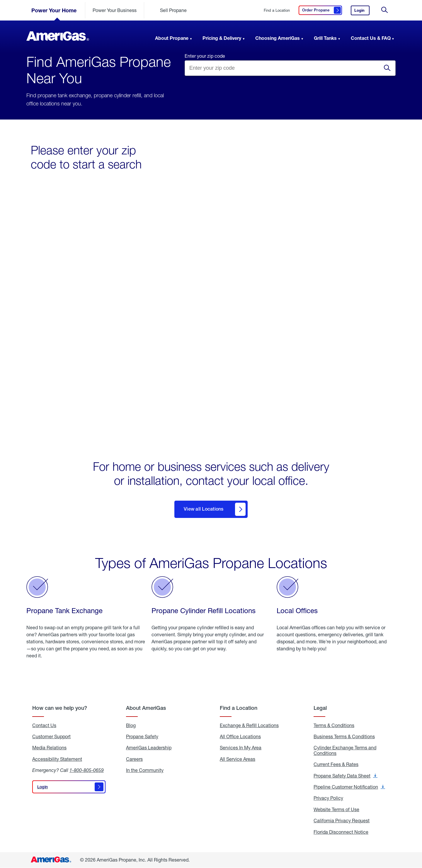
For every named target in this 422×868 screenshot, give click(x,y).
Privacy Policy (328, 798)
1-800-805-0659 (87, 770)
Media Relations (49, 748)
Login (362, 12)
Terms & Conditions (334, 725)
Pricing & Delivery (222, 38)
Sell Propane (173, 10)
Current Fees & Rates (336, 765)
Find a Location (277, 10)
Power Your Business (115, 10)
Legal (320, 708)
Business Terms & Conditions (344, 736)
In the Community (145, 770)
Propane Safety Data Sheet (346, 776)
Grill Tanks (325, 38)
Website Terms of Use (336, 809)
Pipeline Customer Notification (349, 787)
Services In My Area (241, 748)
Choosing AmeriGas (278, 38)
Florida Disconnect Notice (341, 832)
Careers (134, 759)
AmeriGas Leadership (149, 748)
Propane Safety (142, 736)
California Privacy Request (342, 821)
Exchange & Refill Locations (249, 725)
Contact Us (44, 725)
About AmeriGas (146, 708)
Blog (131, 725)
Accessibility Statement (57, 759)
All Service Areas (238, 759)
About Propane (172, 38)
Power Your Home (54, 10)
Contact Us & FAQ (371, 38)
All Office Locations (240, 736)
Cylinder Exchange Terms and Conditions (345, 751)
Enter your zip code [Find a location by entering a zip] (205, 56)
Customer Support (51, 736)
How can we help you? (60, 708)
